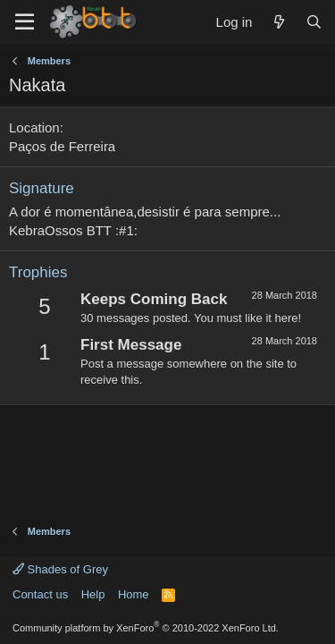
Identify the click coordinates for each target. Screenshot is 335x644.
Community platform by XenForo (146, 628)
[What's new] (278, 22)
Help (93, 594)
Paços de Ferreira (62, 146)
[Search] (314, 22)
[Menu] (25, 22)
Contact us (40, 594)
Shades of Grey (60, 569)
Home (134, 594)
